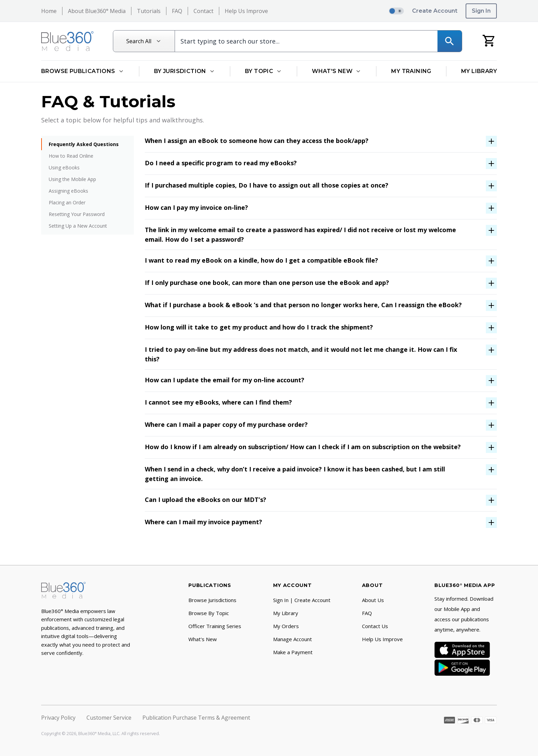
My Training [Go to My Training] (411, 71)
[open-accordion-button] (321, 141)
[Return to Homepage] (67, 41)
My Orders (286, 626)
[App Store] (462, 650)
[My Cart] (489, 40)
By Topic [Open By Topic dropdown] (264, 71)
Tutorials (149, 11)
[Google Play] (462, 668)
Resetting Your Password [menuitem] (77, 214)
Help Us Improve (246, 11)
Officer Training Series (215, 626)
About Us (373, 600)
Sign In (481, 11)
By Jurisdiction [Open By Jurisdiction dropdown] (185, 71)
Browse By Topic (209, 613)
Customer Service (109, 718)
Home (49, 11)
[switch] (396, 11)
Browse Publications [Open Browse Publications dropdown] (83, 71)
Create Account (435, 11)
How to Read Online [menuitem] (71, 156)
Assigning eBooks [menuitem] (68, 191)
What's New (203, 639)
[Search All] (144, 41)
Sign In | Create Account (302, 600)
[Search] (450, 41)
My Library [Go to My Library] (479, 71)
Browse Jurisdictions (212, 600)
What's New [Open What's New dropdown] (337, 71)
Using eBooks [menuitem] (64, 167)
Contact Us (375, 626)
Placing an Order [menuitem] (67, 202)
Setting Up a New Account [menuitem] (78, 226)
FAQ (177, 11)
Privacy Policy (58, 718)
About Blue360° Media (97, 11)
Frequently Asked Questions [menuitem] (84, 144)
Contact (203, 11)
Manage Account (293, 639)
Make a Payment (293, 652)
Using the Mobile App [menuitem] (72, 179)
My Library (286, 613)
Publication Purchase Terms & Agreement (196, 718)
